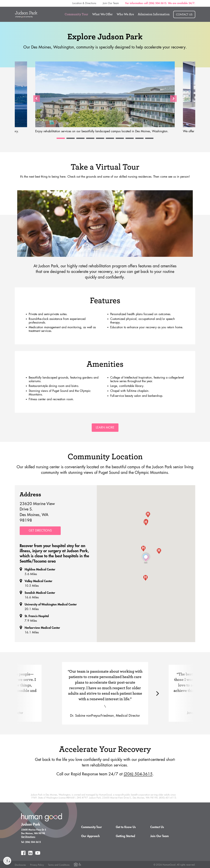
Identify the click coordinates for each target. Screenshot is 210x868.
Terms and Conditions (59, 865)
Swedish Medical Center (40, 592)
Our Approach (90, 836)
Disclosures (20, 865)
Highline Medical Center (40, 569)
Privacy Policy (37, 865)
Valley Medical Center (38, 581)
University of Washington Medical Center (51, 604)
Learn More (105, 428)
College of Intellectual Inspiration (131, 378)
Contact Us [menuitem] (184, 15)
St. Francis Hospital (37, 616)
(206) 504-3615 (138, 774)
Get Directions (40, 531)
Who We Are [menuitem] (125, 14)
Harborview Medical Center (42, 627)
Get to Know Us (126, 827)
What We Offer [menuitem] (102, 14)
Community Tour (92, 827)
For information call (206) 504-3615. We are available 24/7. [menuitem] (160, 3)
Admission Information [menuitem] (154, 14)
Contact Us (157, 827)
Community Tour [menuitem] (76, 14)
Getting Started (125, 836)
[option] (105, 99)
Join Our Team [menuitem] (111, 3)
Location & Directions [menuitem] (84, 3)
